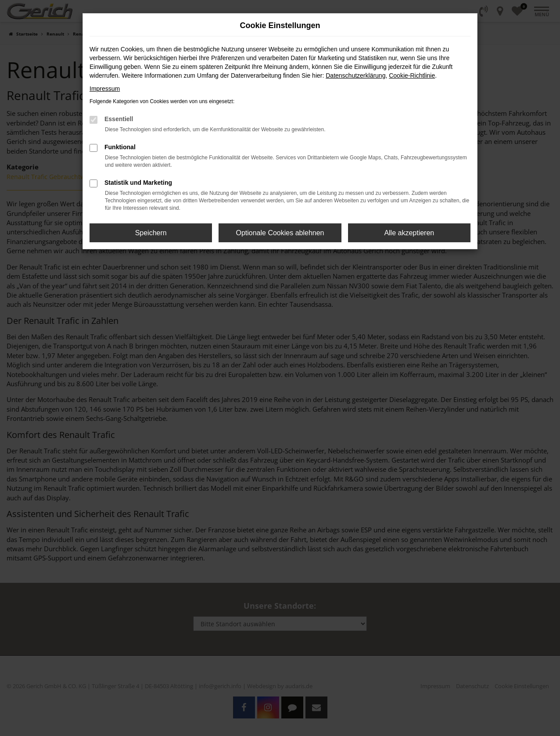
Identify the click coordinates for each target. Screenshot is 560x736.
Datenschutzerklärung (355, 75)
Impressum (105, 89)
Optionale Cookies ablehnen (280, 233)
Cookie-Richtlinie (412, 75)
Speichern (151, 233)
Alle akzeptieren (409, 233)
